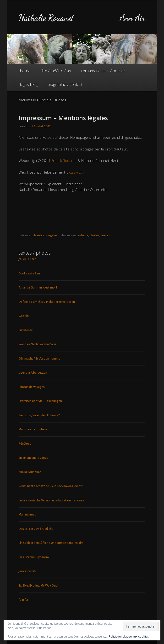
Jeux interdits (28, 571)
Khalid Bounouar (30, 472)
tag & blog (29, 84)
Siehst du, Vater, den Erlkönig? (39, 415)
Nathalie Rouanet (46, 18)
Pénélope (25, 444)
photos (95, 235)
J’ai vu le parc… (28, 259)
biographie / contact (65, 84)
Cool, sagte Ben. (30, 273)
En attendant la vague (33, 458)
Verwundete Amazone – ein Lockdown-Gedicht (51, 486)
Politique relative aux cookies (129, 636)
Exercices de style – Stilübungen (40, 401)
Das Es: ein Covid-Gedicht (36, 529)
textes (105, 235)
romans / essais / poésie (103, 71)
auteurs (83, 235)
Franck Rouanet (64, 160)
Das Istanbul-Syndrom (34, 557)
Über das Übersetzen (33, 373)
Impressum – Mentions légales (63, 118)
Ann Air (132, 18)
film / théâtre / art (56, 71)
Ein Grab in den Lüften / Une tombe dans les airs (51, 543)
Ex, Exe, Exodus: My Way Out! (38, 585)
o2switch (76, 172)
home (25, 71)
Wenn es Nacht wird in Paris (37, 344)
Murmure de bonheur (33, 429)
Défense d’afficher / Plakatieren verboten (47, 302)
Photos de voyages (32, 387)
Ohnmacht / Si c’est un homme (39, 358)
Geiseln (24, 316)
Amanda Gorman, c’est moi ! (38, 287)
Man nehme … (28, 514)
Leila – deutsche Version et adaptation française (51, 500)
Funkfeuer (26, 330)
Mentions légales (46, 235)
